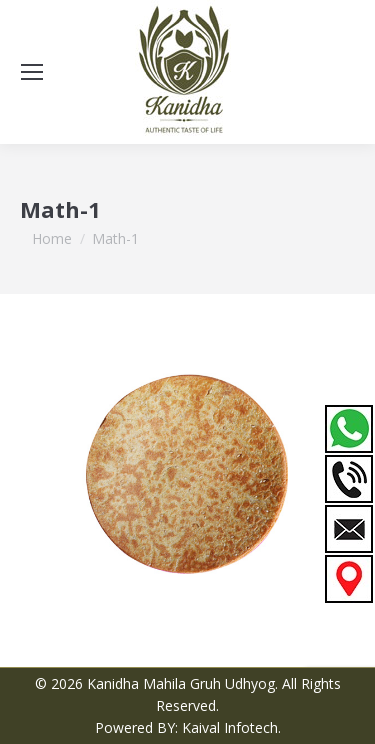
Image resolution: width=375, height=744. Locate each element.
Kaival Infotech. (231, 727)
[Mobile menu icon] (32, 72)
